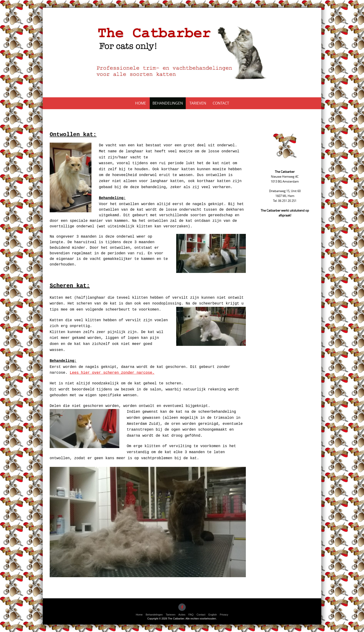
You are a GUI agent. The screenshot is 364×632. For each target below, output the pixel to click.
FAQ (191, 615)
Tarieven (198, 103)
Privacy (224, 615)
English (213, 615)
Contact (221, 103)
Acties (182, 615)
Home (141, 103)
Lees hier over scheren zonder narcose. (112, 373)
